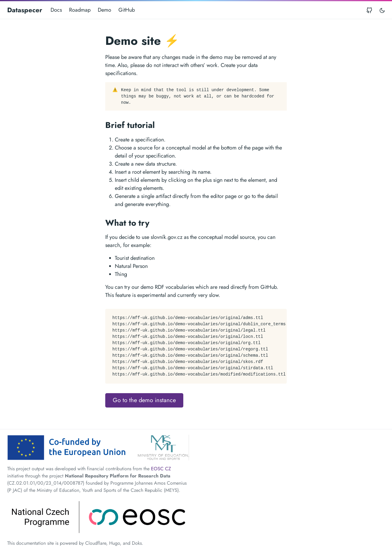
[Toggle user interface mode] (382, 10)
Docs (56, 10)
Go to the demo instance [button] (144, 400)
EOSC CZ (161, 469)
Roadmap (80, 10)
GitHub (127, 10)
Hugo (115, 543)
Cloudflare (96, 543)
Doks (137, 543)
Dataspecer (25, 10)
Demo (105, 10)
